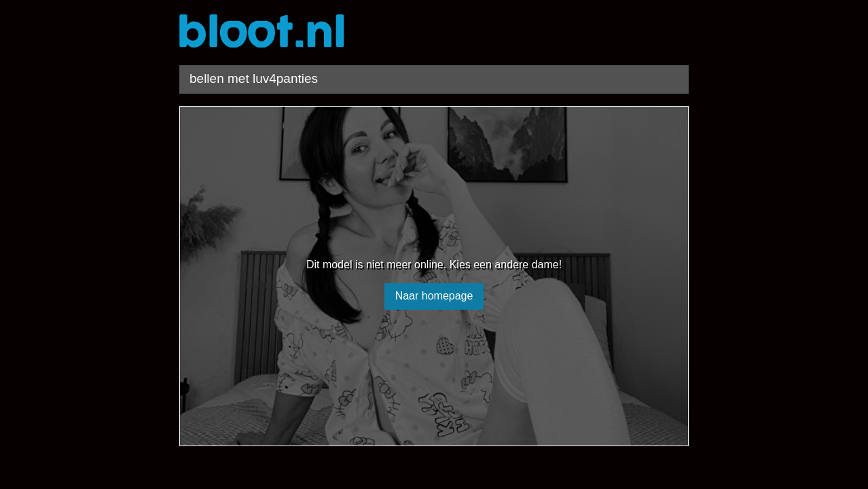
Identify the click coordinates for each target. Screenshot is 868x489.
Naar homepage (434, 296)
